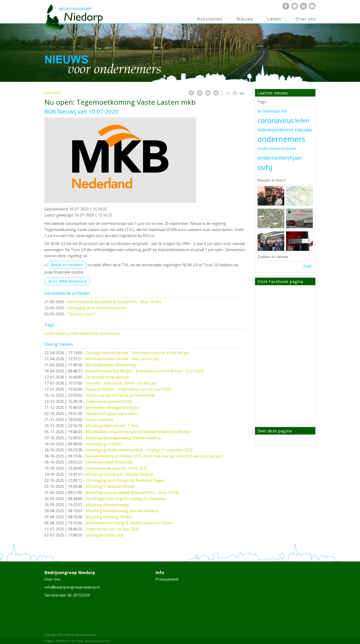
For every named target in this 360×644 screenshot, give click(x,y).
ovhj (265, 167)
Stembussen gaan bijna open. (111, 414)
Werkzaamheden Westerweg (111, 365)
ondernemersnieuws (277, 148)
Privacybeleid (167, 579)
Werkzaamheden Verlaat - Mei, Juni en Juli (122, 359)
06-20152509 (79, 595)
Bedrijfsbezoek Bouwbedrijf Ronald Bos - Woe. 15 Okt (114, 302)
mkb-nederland (84, 333)
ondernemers (56, 333)
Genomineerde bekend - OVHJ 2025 (116, 468)
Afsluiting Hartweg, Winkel (109, 517)
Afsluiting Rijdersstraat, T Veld (112, 426)
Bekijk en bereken (67, 265)
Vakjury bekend (99, 420)
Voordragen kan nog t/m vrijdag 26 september (126, 499)
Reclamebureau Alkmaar (98, 641)
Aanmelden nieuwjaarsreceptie (112, 407)
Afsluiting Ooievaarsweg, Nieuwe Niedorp (122, 511)
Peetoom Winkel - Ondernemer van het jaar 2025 (128, 389)
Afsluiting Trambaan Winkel (110, 486)
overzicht (52, 93)
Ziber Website (62, 641)
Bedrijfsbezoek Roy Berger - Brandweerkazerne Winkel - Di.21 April (144, 371)
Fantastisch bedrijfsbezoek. (109, 462)
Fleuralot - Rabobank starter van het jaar (121, 383)
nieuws (303, 130)
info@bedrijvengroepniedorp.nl (72, 587)
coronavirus (109, 333)
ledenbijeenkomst (275, 130)
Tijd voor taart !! (81, 314)
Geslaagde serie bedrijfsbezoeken (97, 308)
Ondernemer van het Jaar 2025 (112, 529)
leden (302, 120)
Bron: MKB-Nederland (67, 281)
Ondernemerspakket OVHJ (109, 401)
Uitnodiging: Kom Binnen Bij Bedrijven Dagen (125, 480)
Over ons (52, 579)
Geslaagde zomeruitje (104, 535)
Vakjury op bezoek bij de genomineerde (120, 395)
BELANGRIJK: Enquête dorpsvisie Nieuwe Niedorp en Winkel (138, 432)
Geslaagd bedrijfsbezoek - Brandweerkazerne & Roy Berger (138, 353)
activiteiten (269, 111)
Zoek (307, 266)
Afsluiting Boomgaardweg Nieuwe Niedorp (123, 438)
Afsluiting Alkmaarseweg (107, 505)
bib (284, 111)
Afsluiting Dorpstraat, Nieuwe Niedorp (119, 474)
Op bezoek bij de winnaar (108, 377)
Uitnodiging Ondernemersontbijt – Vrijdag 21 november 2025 (139, 450)
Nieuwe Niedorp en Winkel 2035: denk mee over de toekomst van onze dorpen (154, 456)
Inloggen (49, 641)
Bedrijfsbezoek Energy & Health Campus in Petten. (130, 523)
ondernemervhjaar (280, 158)
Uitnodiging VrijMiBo (104, 444)
